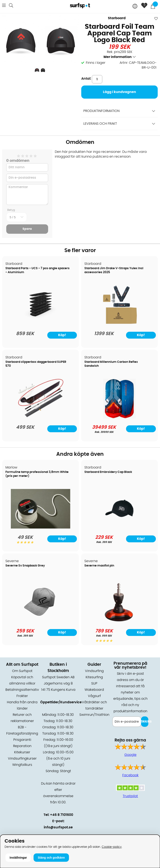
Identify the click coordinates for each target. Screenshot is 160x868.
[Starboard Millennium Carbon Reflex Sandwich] (119, 417)
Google (130, 755)
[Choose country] (135, 7)
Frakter (22, 696)
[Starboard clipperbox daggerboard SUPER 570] (41, 417)
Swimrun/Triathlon (94, 715)
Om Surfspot (22, 671)
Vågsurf (94, 696)
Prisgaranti (22, 740)
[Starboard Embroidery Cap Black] (119, 528)
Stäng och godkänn (51, 858)
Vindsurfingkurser (22, 759)
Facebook (130, 775)
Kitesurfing (94, 677)
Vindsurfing (94, 671)
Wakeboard (94, 690)
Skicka (145, 722)
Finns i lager (96, 63)
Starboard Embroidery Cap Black (108, 472)
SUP (94, 683)
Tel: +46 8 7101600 (58, 815)
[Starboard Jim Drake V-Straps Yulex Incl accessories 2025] (119, 324)
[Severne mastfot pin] (119, 621)
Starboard (117, 18)
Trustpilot (130, 796)
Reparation (22, 746)
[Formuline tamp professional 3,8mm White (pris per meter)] (41, 528)
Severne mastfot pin (99, 566)
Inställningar (18, 858)
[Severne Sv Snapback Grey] (41, 621)
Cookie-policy (112, 847)
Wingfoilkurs (22, 765)
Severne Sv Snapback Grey (25, 566)
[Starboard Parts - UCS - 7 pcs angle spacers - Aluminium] (41, 324)
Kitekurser (22, 752)
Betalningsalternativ (22, 690)
